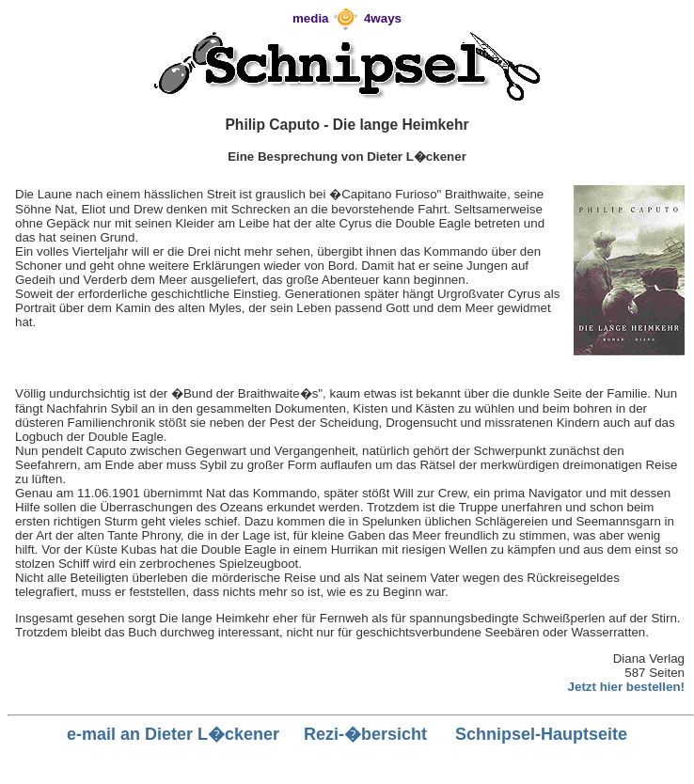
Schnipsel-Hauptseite (541, 734)
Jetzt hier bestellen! (626, 687)
